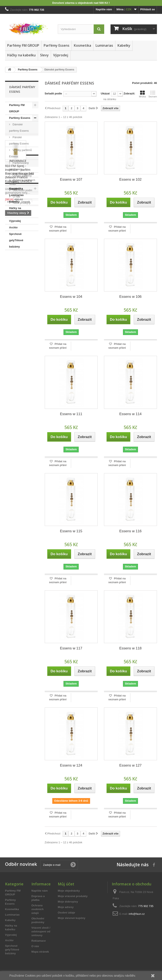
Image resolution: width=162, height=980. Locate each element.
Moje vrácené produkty (73, 896)
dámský (12, 449)
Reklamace (39, 941)
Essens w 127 (130, 765)
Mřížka (142, 94)
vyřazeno (13, 436)
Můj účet (66, 884)
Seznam (153, 94)
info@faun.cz (137, 914)
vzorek (26, 430)
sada (10, 442)
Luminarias (104, 45)
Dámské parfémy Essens (19, 128)
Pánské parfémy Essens (19, 140)
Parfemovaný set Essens (19, 166)
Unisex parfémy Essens (20, 179)
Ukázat (105, 93)
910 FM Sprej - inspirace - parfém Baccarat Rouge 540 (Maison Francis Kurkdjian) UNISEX (20, 306)
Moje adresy (66, 907)
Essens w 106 (130, 297)
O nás (16, 395)
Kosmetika (82, 45)
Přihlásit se (148, 9)
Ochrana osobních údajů (38, 909)
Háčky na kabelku (21, 55)
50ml (27, 436)
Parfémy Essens (57, 45)
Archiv (13, 227)
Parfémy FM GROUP (23, 45)
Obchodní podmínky (25, 389)
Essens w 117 (71, 648)
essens (12, 430)
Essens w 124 (71, 765)
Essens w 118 (130, 648)
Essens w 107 (71, 179)
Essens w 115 (71, 531)
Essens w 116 (130, 531)
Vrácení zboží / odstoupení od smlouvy (41, 932)
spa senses (15, 455)
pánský (27, 449)
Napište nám (104, 9)
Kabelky (124, 45)
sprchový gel (16, 461)
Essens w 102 (130, 179)
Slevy (44, 55)
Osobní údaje (66, 913)
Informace (18, 361)
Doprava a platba (23, 372)
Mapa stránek (40, 952)
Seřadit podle (53, 93)
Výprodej (61, 55)
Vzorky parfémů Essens (20, 153)
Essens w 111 (71, 414)
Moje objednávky (69, 891)
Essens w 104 (71, 297)
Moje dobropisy (68, 902)
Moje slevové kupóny (72, 918)
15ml (22, 442)
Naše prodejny (21, 401)
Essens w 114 (130, 414)
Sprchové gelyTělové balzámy (16, 240)
